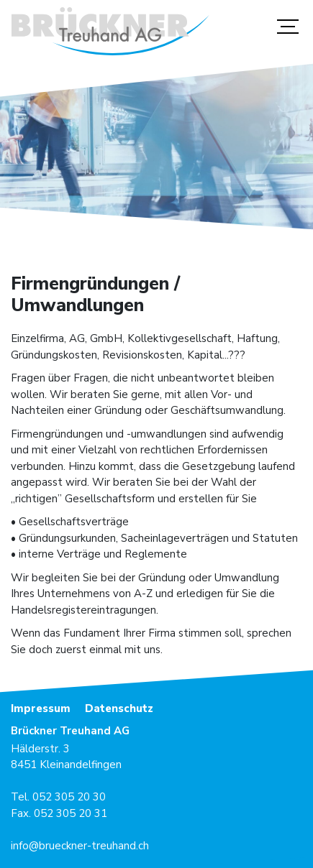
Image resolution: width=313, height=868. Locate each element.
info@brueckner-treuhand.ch (80, 846)
